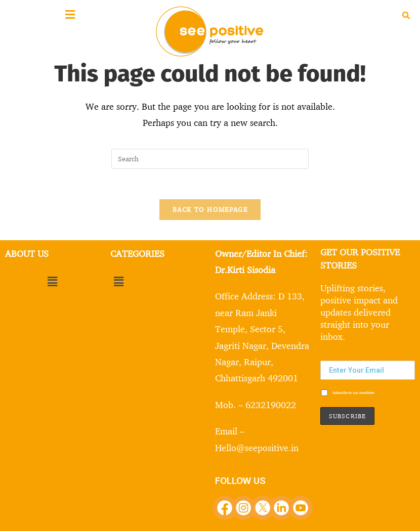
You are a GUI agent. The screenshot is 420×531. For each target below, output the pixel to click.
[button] (53, 281)
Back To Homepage (210, 209)
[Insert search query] (210, 159)
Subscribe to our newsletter (347, 393)
